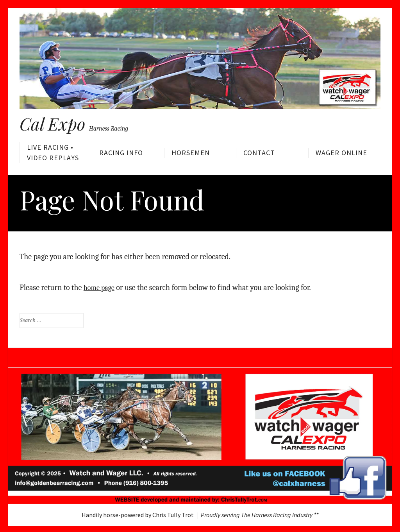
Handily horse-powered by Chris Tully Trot (138, 513)
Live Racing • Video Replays (53, 152)
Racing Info (121, 153)
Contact (259, 153)
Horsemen (191, 153)
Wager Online (341, 153)
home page (101, 286)
